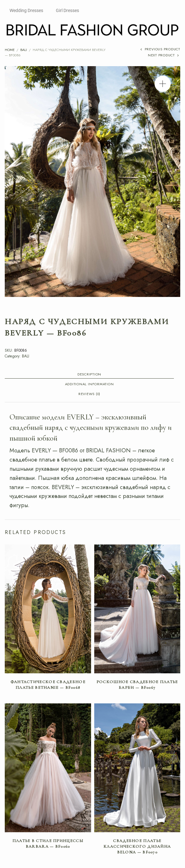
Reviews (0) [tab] (89, 394)
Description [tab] (89, 375)
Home (10, 50)
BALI (24, 50)
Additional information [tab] (89, 384)
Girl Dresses (67, 10)
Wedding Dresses (26, 10)
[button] (163, 84)
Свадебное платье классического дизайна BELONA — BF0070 (137, 846)
